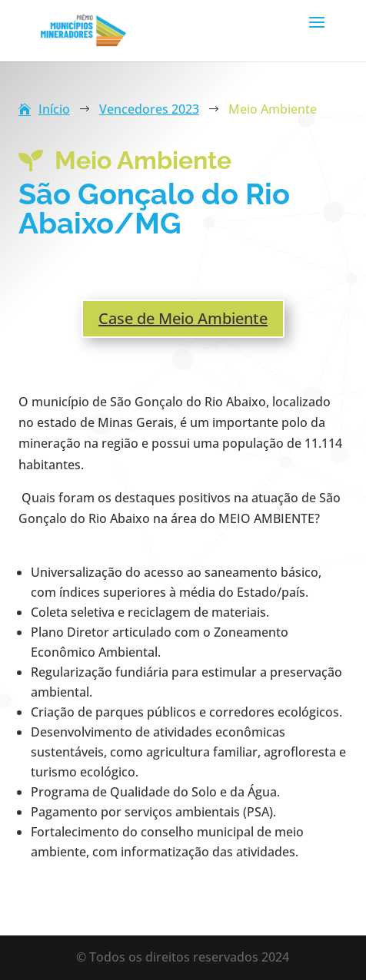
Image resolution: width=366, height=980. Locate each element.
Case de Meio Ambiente (183, 318)
